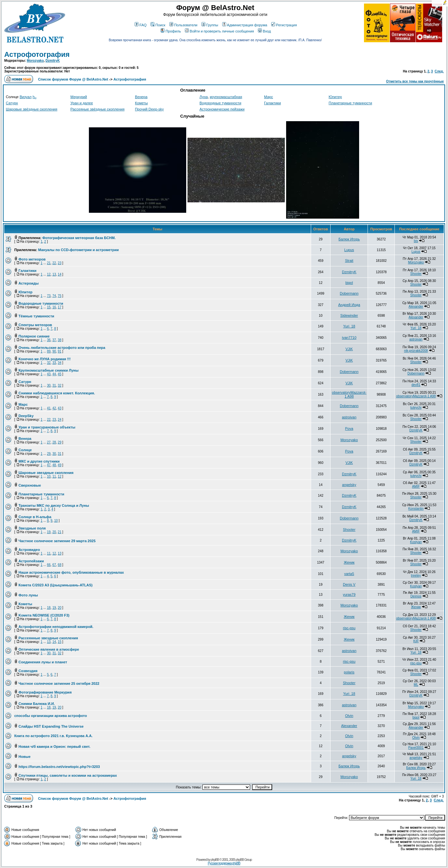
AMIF (416, 486)
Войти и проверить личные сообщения (219, 31)
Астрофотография (37, 54)
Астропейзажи (31, 561)
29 (60, 442)
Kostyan (416, 542)
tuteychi (416, 408)
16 (54, 307)
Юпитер (335, 97)
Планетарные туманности (350, 103)
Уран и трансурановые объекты (47, 427)
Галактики (272, 103)
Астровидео (29, 550)
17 (60, 307)
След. (439, 71)
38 (60, 340)
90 (54, 351)
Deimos (416, 596)
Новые (24, 757)
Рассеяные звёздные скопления (97, 109)
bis (416, 241)
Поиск (158, 25)
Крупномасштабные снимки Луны (48, 370)
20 (54, 532)
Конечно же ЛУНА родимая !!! (45, 359)
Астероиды (29, 283)
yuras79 (349, 594)
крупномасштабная (226, 97)
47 (49, 465)
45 (60, 374)
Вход (264, 31)
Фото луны (28, 595)
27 (49, 442)
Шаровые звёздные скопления (32, 109)
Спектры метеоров (35, 325)
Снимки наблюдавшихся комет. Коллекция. (57, 393)
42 (54, 408)
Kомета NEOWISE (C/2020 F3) (44, 615)
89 (49, 351)
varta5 (349, 574)
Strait (349, 261)
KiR (416, 641)
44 (54, 374)
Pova (349, 428)
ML (416, 685)
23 (60, 263)
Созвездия (28, 671)
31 (54, 385)
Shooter (416, 274)
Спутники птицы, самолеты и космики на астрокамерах (68, 775)
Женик (349, 562)
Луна (204, 97)
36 (49, 340)
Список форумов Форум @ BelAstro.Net (73, 79)
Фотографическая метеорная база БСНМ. (79, 238)
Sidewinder (349, 315)
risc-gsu (349, 628)
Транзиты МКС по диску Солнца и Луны (54, 505)
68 (60, 565)
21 (49, 263)
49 (60, 465)
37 (54, 340)
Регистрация (284, 25)
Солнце (25, 450)
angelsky (349, 485)
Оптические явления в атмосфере (49, 649)
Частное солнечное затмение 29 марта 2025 (57, 541)
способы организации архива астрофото (51, 716)
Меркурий (79, 97)
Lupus (349, 250)
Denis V (349, 584)
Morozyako (35, 61)
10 (49, 476)
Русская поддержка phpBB (224, 863)
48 (54, 465)
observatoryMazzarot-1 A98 (349, 394)
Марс (268, 97)
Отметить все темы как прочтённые (415, 81)
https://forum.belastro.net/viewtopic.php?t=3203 (59, 767)
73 (49, 296)
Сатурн (12, 103)
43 (49, 374)
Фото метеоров (32, 259)
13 (54, 274)
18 (49, 608)
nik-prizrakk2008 (416, 351)
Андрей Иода (349, 305)
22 (54, 263)
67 (54, 565)
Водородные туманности (220, 103)
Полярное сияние (34, 336)
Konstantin (416, 509)
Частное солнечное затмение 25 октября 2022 (59, 683)
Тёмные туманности (36, 316)
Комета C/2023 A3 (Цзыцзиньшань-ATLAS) (55, 585)
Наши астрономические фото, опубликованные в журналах (71, 572)
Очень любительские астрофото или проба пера (62, 348)
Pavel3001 (416, 748)
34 (60, 363)
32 (49, 363)
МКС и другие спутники (39, 461)
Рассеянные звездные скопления (48, 638)
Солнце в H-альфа (35, 517)
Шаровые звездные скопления (46, 473)
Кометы (141, 103)
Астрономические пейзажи (222, 109)
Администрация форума (245, 25)
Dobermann (349, 293)
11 (54, 476)
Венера (141, 97)
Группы (210, 25)
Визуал (25, 97)
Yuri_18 (349, 326)
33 (54, 363)
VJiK (349, 349)
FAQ (141, 25)
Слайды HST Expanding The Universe (51, 726)
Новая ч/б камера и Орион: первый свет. (54, 747)
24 (60, 420)
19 (49, 532)
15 (49, 307)
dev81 (416, 385)
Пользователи (183, 25)
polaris (349, 672)
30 (49, 385)
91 (60, 351)
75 (60, 296)
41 (49, 408)
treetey (416, 575)
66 (49, 565)
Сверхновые (30, 485)
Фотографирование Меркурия (45, 692)
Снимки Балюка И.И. (37, 704)
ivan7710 (349, 338)
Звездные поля (32, 528)
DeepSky (26, 416)
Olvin (349, 716)
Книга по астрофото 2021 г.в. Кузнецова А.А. (53, 736)
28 (54, 442)
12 (49, 274)
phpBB (215, 860)
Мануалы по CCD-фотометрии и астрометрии (78, 250)
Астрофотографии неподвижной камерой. (56, 627)
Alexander (416, 306)
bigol (349, 283)
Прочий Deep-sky (149, 109)
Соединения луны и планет (43, 662)
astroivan (416, 339)
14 (60, 274)
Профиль (171, 31)
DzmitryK (53, 61)
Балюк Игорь (349, 239)
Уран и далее (82, 103)
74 (54, 296)
